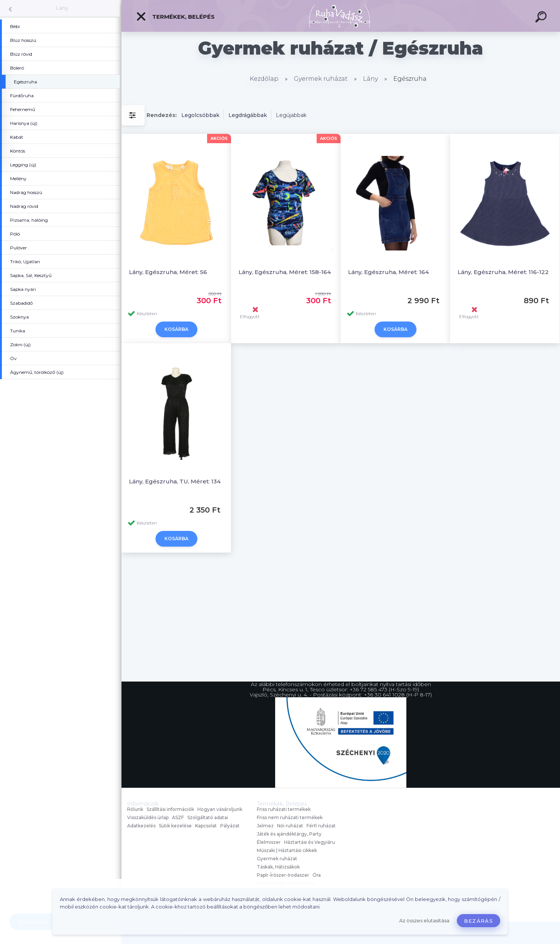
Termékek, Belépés (175, 16)
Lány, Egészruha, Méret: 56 (168, 272)
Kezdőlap (264, 79)
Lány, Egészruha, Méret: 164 (388, 272)
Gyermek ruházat (321, 79)
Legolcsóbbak (200, 115)
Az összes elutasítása (424, 921)
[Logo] (341, 16)
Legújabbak (291, 115)
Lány (62, 8)
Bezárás (479, 921)
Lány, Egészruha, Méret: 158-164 (285, 272)
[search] (542, 18)
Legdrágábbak (248, 115)
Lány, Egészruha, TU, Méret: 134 (175, 481)
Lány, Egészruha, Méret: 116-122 (503, 272)
